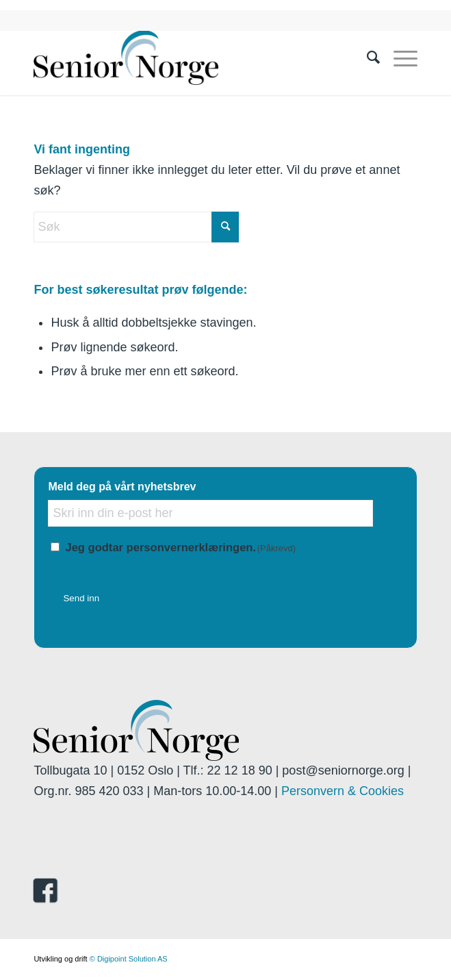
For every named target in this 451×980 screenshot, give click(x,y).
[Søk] (366, 58)
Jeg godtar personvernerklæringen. (180, 548)
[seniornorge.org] (187, 58)
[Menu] (399, 58)
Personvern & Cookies (343, 791)
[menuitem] (366, 58)
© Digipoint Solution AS (129, 959)
